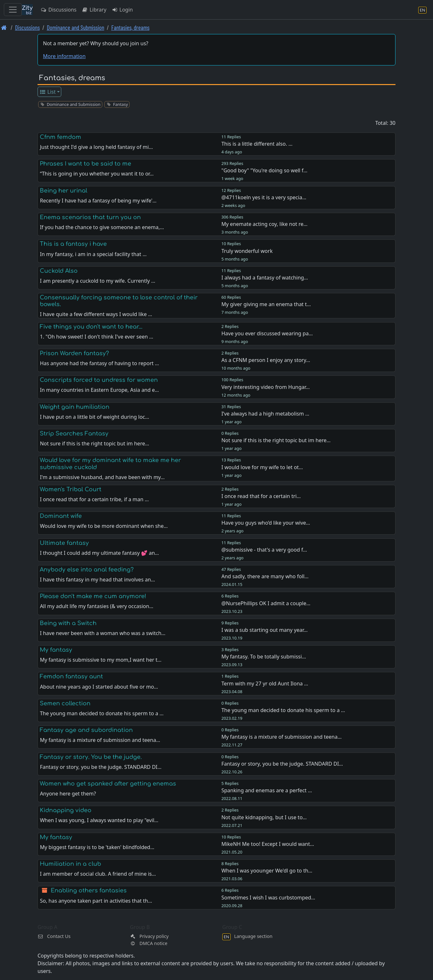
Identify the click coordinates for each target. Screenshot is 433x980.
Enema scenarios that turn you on (90, 217)
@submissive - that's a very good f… (264, 550)
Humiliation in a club (70, 864)
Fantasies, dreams (130, 27)
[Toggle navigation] (13, 10)
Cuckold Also (59, 271)
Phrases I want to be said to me (85, 164)
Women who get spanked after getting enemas (108, 784)
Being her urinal (64, 191)
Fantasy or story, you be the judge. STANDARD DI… (282, 764)
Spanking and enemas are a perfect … (267, 790)
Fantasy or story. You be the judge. (91, 757)
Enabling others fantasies (89, 890)
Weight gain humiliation (75, 407)
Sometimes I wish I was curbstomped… (268, 898)
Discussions (58, 10)
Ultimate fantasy (64, 543)
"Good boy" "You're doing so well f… (264, 170)
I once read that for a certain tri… (261, 496)
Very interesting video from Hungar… (266, 387)
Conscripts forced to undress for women (99, 380)
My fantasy (56, 650)
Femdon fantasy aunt (71, 676)
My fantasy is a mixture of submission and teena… (281, 737)
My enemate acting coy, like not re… (264, 224)
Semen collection (65, 703)
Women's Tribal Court (71, 489)
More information (64, 56)
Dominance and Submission (76, 27)
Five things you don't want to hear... (91, 327)
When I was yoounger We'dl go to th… (267, 871)
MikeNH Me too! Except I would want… (268, 844)
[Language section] (422, 10)
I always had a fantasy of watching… (265, 278)
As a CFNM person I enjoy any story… (266, 360)
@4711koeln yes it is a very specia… (264, 197)
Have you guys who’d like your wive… (266, 523)
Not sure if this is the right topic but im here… (276, 440)
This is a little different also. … (257, 144)
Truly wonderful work (247, 251)
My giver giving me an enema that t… (266, 304)
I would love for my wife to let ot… (262, 467)
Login (122, 10)
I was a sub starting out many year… (264, 630)
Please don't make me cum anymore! (93, 596)
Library (94, 10)
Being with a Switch (68, 623)
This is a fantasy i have (73, 244)
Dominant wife (61, 516)
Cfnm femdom (60, 137)
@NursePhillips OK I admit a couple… (266, 603)
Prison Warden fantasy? (74, 353)
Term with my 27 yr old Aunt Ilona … (265, 683)
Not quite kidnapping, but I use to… (264, 817)
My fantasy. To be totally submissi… (264, 657)
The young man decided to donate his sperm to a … (283, 710)
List (48, 92)
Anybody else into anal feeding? (87, 570)
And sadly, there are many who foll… (265, 576)
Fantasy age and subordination (86, 730)
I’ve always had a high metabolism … (265, 414)
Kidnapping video (66, 810)
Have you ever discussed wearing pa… (267, 333)
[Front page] (4, 27)
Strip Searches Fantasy (74, 434)
